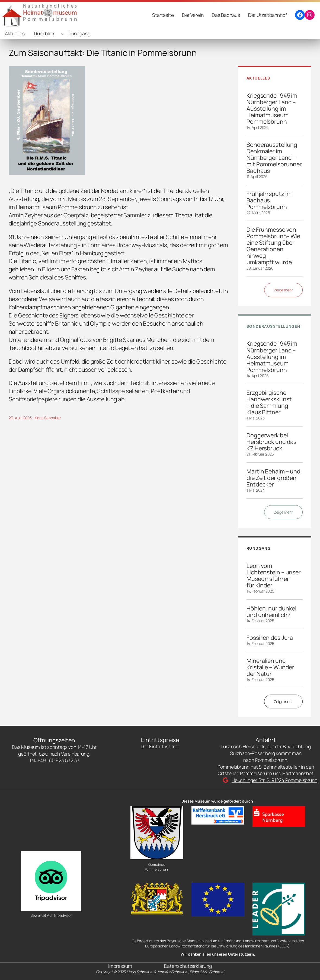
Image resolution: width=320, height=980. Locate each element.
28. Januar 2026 (260, 268)
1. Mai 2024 (256, 490)
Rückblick (44, 33)
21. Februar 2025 (260, 454)
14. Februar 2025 (260, 591)
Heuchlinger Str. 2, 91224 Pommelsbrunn (274, 780)
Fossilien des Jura (270, 638)
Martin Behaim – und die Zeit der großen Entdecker (273, 478)
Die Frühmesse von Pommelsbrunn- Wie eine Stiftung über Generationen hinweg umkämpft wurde (273, 246)
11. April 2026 (257, 176)
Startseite (163, 15)
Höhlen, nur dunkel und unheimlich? (271, 612)
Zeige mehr (283, 290)
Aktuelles (15, 33)
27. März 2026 (258, 213)
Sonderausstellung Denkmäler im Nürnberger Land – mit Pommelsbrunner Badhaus (274, 158)
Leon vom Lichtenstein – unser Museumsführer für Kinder (274, 575)
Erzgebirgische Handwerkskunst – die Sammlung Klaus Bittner (269, 402)
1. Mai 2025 (256, 418)
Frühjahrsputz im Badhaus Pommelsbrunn (269, 200)
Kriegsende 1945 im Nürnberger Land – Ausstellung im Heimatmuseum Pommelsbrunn (272, 109)
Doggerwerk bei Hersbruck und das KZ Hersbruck (271, 442)
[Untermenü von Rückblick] (62, 34)
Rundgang (79, 33)
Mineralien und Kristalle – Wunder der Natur (270, 667)
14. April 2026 (258, 127)
